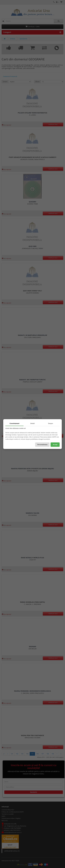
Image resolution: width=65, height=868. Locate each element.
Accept (55, 445)
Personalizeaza (42, 445)
